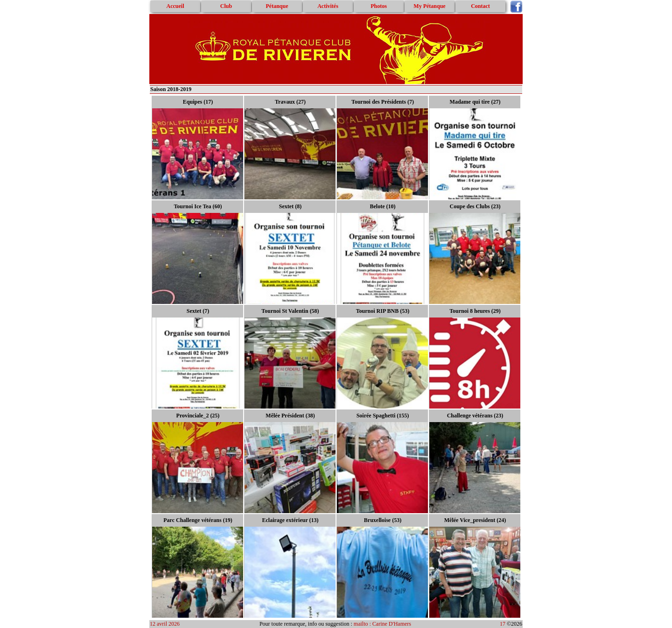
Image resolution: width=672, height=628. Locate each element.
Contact (480, 6)
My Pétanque (429, 6)
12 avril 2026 (165, 624)
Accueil (175, 6)
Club (226, 6)
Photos (379, 6)
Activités (328, 6)
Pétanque (277, 6)
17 (503, 624)
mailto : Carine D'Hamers (383, 624)
